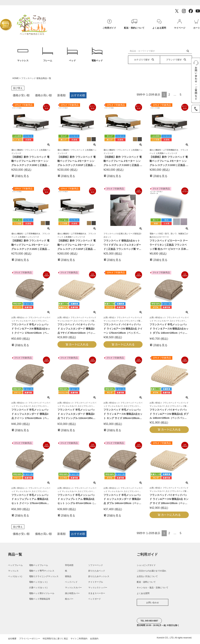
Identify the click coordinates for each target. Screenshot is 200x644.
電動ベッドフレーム (39, 567)
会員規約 (94, 640)
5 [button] (181, 96)
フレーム (48, 55)
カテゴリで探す (144, 60)
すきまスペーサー (97, 595)
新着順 (61, 97)
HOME (16, 80)
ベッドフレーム (15, 567)
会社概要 (12, 640)
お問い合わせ (153, 604)
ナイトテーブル (96, 584)
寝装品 (68, 578)
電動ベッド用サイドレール (42, 595)
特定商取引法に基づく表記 (55, 640)
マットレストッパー (98, 589)
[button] (186, 95)
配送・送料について (146, 584)
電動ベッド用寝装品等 (40, 600)
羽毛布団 (69, 567)
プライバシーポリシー (30, 640)
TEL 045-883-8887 (149, 622)
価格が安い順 (21, 97)
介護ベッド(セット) (38, 589)
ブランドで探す (176, 60)
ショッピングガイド (146, 567)
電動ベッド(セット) (38, 584)
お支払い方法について (147, 578)
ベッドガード (95, 600)
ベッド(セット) (15, 578)
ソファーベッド (96, 567)
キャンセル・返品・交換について (153, 589)
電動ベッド (97, 55)
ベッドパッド (71, 584)
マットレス (23, 55)
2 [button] (169, 96)
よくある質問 (143, 595)
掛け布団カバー (72, 595)
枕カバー (69, 600)
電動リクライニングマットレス (44, 578)
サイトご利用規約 (79, 640)
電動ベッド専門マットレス (42, 572)
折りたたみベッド (97, 572)
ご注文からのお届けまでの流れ (151, 572)
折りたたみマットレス (99, 578)
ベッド (72, 55)
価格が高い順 (43, 97)
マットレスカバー (73, 589)
